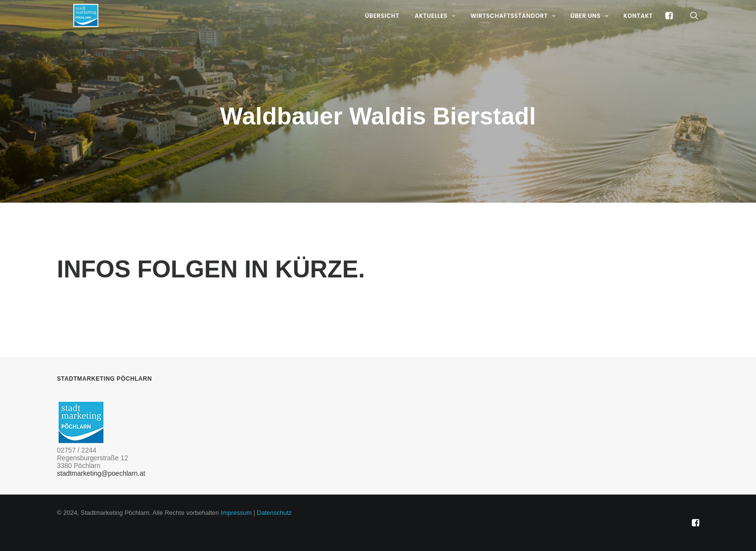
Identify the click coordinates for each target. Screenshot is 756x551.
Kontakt (638, 30)
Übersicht (382, 30)
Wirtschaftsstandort (513, 30)
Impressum (236, 513)
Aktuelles (435, 30)
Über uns (589, 30)
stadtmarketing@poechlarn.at (101, 473)
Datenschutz (274, 513)
